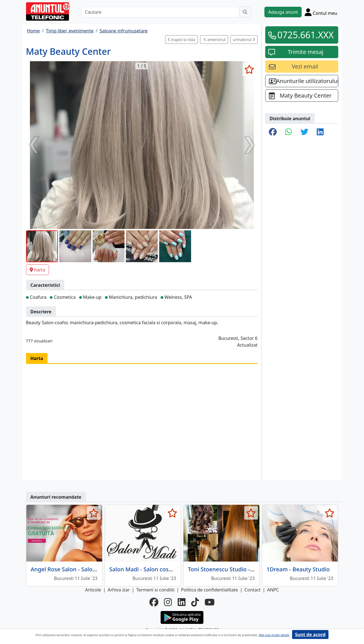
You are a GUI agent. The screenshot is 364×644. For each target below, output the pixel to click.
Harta (37, 358)
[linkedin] (182, 602)
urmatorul (244, 40)
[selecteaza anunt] (249, 69)
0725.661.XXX (306, 35)
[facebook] (154, 602)
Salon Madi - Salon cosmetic (146, 569)
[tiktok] (195, 602)
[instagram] (168, 602)
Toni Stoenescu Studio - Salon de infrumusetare (251, 569)
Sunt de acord (310, 634)
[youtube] (210, 602)
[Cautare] (160, 12)
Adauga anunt (283, 12)
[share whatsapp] (289, 132)
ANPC (273, 590)
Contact (253, 590)
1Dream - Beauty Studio (298, 569)
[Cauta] (245, 12)
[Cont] (321, 12)
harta (37, 270)
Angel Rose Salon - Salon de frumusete (82, 569)
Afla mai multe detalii (274, 635)
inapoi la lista (181, 40)
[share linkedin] (320, 132)
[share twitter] (304, 132)
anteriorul (215, 40)
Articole (93, 590)
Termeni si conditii (155, 590)
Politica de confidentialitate (210, 590)
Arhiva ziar (118, 590)
